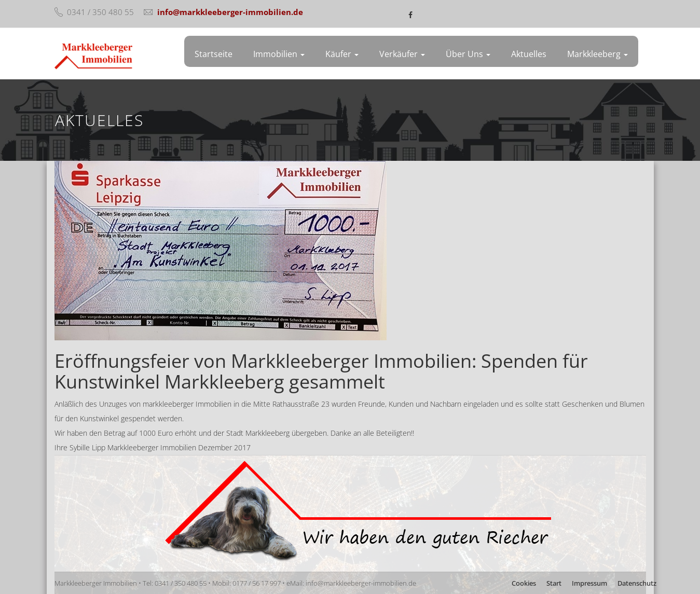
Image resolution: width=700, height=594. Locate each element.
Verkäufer (402, 54)
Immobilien (279, 54)
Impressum (589, 583)
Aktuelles (529, 54)
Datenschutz (637, 583)
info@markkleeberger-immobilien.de (230, 12)
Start (554, 583)
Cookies (524, 583)
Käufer (342, 54)
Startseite (214, 54)
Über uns (468, 54)
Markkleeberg (598, 54)
